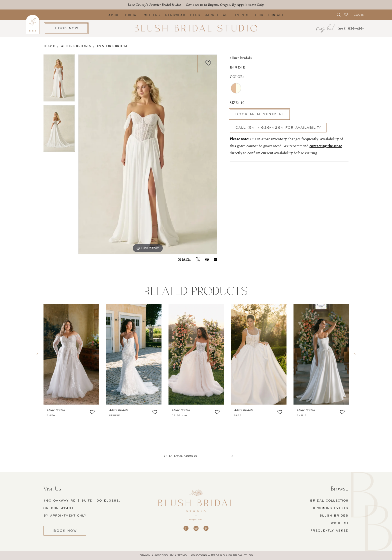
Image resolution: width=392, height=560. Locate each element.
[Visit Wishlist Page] (346, 15)
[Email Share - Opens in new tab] (215, 260)
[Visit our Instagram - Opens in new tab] (196, 528)
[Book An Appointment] (66, 28)
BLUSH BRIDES (334, 515)
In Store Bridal (112, 46)
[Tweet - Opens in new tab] (198, 259)
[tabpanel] (59, 80)
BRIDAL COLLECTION (329, 500)
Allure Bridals (76, 46)
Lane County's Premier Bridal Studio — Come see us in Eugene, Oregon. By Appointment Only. (196, 5)
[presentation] (71, 354)
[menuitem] (339, 15)
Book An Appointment (260, 114)
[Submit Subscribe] (232, 456)
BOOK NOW (66, 531)
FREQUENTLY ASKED (329, 530)
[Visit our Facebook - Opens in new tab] (186, 528)
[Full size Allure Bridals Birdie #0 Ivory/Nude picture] (148, 155)
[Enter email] (198, 456)
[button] (359, 15)
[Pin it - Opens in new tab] (207, 259)
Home (49, 46)
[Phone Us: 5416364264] (351, 28)
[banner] (196, 28)
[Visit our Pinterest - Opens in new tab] (206, 528)
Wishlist (340, 523)
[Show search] (339, 15)
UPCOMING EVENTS (331, 508)
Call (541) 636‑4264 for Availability (281, 128)
